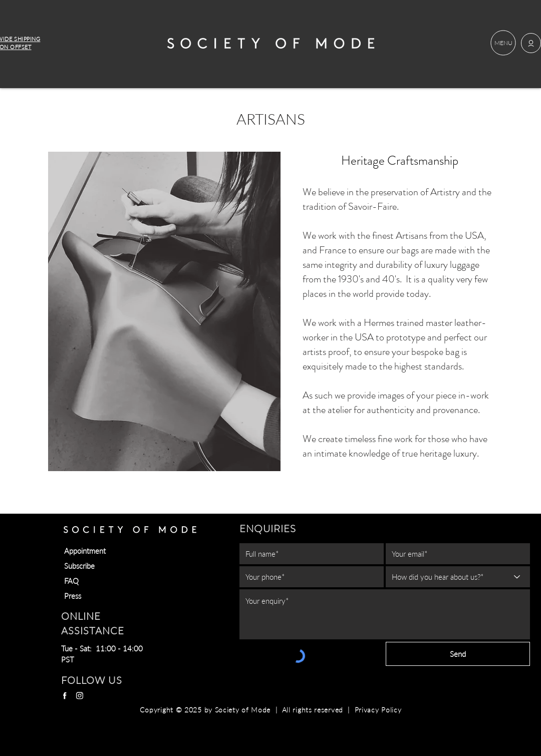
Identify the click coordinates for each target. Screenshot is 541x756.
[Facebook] (65, 695)
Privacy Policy (378, 710)
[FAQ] (113, 581)
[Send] (458, 654)
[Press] (113, 596)
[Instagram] (80, 695)
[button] (503, 43)
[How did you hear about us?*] (458, 577)
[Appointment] (113, 551)
